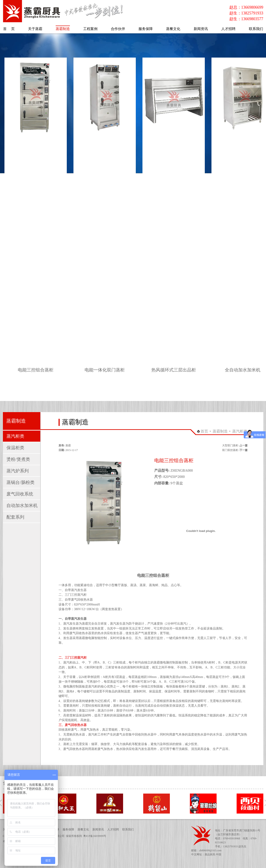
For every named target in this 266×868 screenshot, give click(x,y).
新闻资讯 (98, 829)
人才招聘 (113, 829)
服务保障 (68, 829)
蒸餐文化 (83, 829)
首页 (204, 431)
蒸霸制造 (220, 431)
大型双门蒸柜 (230, 445)
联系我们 (128, 829)
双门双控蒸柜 (230, 450)
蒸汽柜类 (240, 431)
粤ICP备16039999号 (95, 836)
